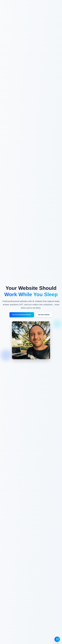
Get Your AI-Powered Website (22, 315)
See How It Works (44, 315)
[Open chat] (57, 639)
